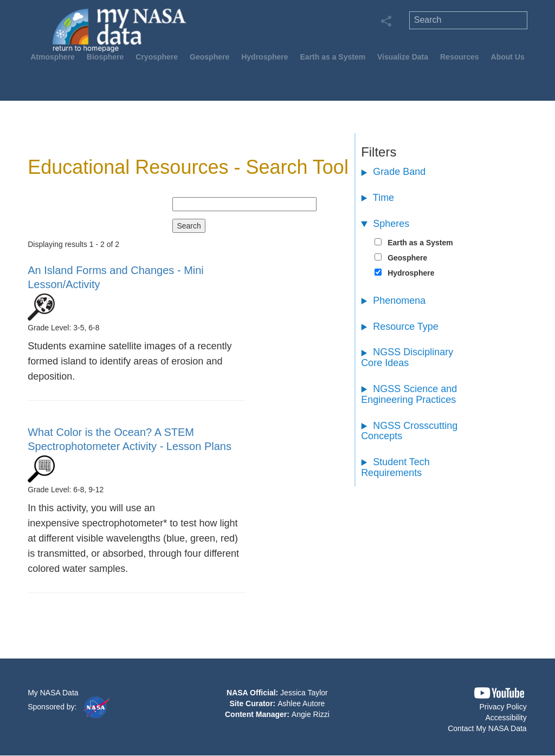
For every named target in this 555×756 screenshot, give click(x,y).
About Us (508, 57)
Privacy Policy (503, 707)
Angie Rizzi (311, 714)
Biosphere (105, 57)
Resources (460, 57)
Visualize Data (403, 57)
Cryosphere (157, 57)
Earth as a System (333, 57)
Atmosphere (53, 57)
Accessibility (506, 718)
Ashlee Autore (301, 703)
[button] (499, 693)
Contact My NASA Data (487, 728)
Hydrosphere (264, 57)
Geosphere (209, 57)
